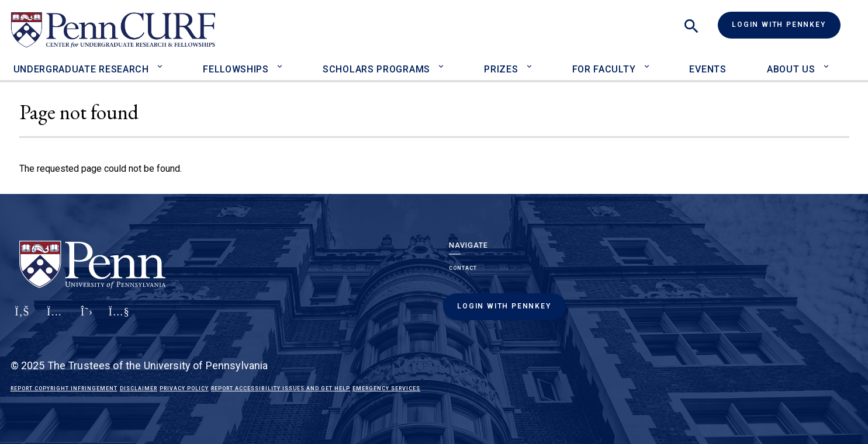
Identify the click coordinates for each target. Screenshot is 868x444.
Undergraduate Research (81, 69)
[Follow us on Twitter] (87, 318)
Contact (463, 268)
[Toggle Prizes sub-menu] (532, 62)
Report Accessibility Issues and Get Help (281, 388)
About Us (791, 69)
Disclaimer (139, 388)
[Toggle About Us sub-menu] (829, 62)
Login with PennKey (779, 25)
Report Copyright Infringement (64, 388)
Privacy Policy (184, 388)
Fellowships (236, 69)
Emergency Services (386, 388)
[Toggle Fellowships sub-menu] (283, 62)
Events (708, 69)
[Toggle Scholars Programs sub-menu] (444, 62)
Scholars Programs (376, 69)
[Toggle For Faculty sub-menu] (649, 62)
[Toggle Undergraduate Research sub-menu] (163, 62)
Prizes (501, 69)
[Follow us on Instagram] (54, 318)
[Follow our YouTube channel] (119, 318)
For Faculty (604, 69)
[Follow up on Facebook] (22, 318)
